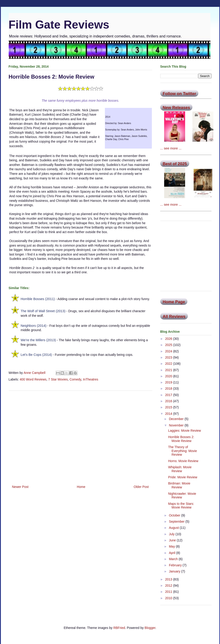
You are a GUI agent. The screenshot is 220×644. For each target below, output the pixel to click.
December (177, 419)
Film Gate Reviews (59, 25)
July (172, 534)
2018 (169, 389)
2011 (169, 592)
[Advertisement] (80, 436)
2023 (169, 357)
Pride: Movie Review (183, 477)
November (177, 425)
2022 (169, 364)
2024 (169, 351)
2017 (169, 395)
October (175, 515)
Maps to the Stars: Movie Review (181, 506)
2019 (169, 382)
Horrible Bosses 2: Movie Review (181, 439)
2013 (169, 579)
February (176, 565)
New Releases (176, 108)
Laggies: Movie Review (184, 431)
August (174, 528)
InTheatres (91, 379)
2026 (169, 339)
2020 (169, 376)
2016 (169, 401)
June (173, 540)
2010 (169, 598)
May (172, 546)
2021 (169, 370)
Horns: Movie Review (183, 461)
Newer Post (20, 487)
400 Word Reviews (33, 379)
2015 (169, 407)
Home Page (174, 302)
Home (81, 487)
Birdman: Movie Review (179, 485)
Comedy (75, 379)
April (173, 553)
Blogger (150, 628)
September (177, 522)
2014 (169, 414)
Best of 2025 (175, 164)
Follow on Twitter (180, 94)
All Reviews (174, 317)
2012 (169, 585)
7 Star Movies (58, 379)
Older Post (141, 487)
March (174, 559)
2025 (169, 345)
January (175, 571)
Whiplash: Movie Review (180, 469)
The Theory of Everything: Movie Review (182, 451)
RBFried (119, 628)
